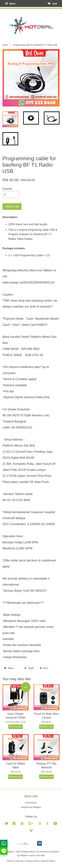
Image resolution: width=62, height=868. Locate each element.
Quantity (7, 189)
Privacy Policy (32, 861)
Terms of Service (15, 861)
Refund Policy (48, 861)
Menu (10, 4)
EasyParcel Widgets (31, 807)
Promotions (31, 803)
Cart (52, 4)
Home (5, 45)
